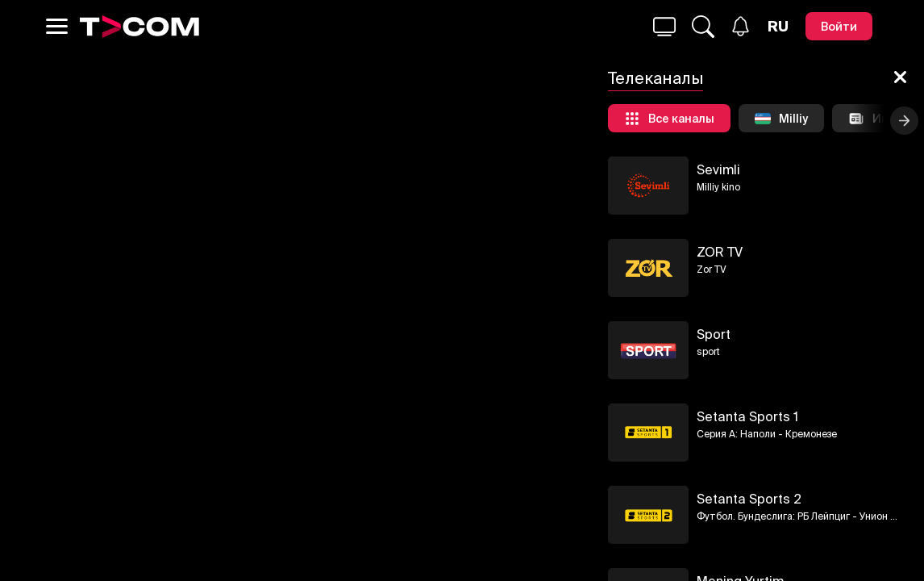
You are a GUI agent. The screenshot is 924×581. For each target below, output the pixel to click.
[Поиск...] (664, 27)
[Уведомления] (741, 26)
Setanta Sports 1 (747, 416)
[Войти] (839, 26)
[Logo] (139, 27)
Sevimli (718, 169)
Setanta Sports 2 (749, 499)
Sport (714, 334)
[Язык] (778, 27)
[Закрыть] (900, 78)
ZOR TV (720, 252)
